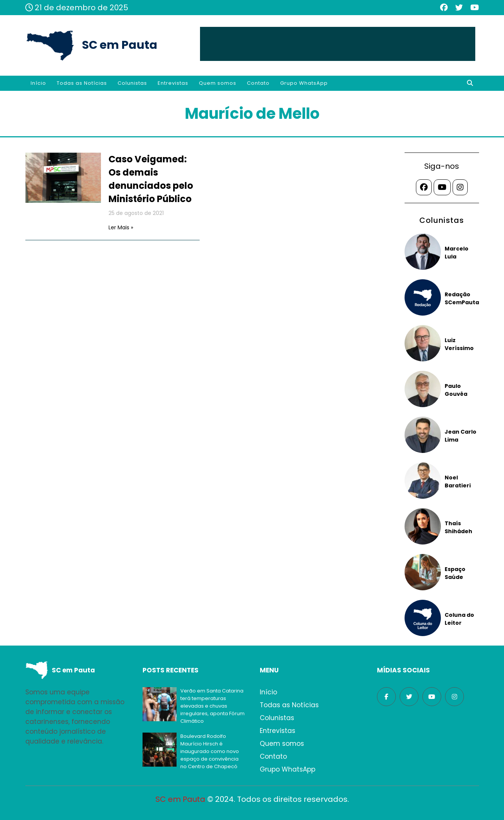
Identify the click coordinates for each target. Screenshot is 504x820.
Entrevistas (173, 83)
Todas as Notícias (82, 83)
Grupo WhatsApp (304, 83)
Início (38, 83)
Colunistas (132, 83)
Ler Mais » (121, 227)
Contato (258, 83)
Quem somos (218, 83)
